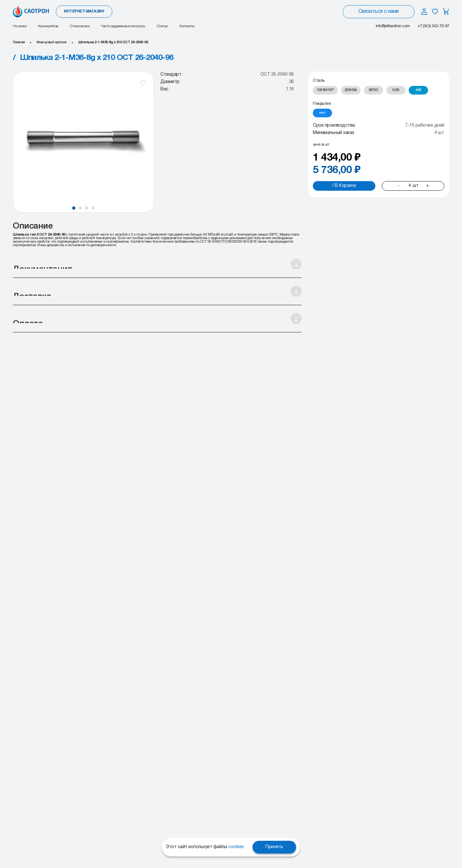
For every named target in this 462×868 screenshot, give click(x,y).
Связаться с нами (378, 12)
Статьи (162, 26)
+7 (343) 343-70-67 (433, 26)
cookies (236, 847)
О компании (80, 26)
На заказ (20, 26)
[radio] (325, 90)
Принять (274, 847)
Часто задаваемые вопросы (123, 26)
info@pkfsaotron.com (393, 26)
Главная (19, 42)
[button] (74, 208)
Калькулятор (48, 26)
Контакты (187, 26)
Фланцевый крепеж (52, 42)
